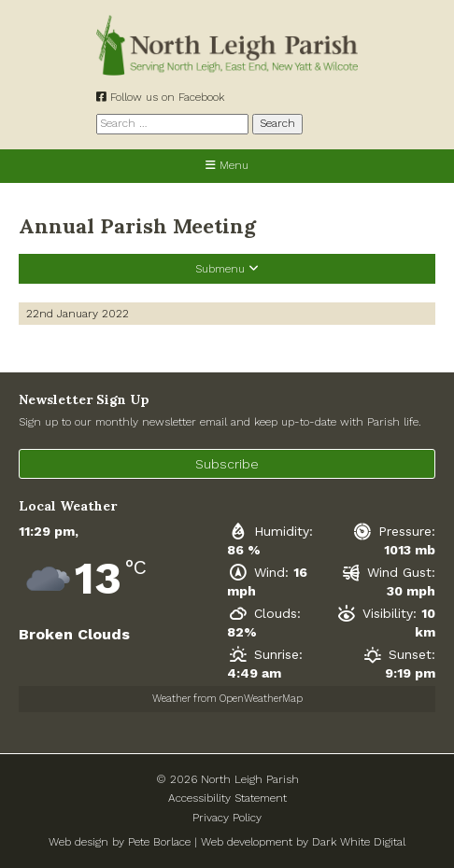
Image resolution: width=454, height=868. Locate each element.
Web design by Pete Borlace (120, 842)
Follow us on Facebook (160, 97)
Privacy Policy (227, 818)
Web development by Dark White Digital (303, 842)
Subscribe (227, 464)
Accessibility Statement (227, 798)
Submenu (227, 269)
